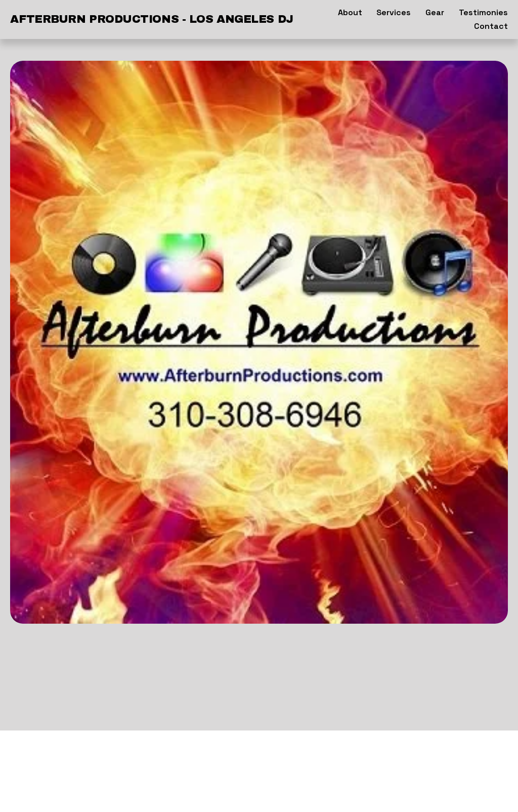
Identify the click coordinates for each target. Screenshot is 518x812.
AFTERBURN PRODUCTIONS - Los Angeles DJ (152, 19)
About (350, 12)
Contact (491, 26)
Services (394, 12)
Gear (435, 12)
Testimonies (483, 12)
